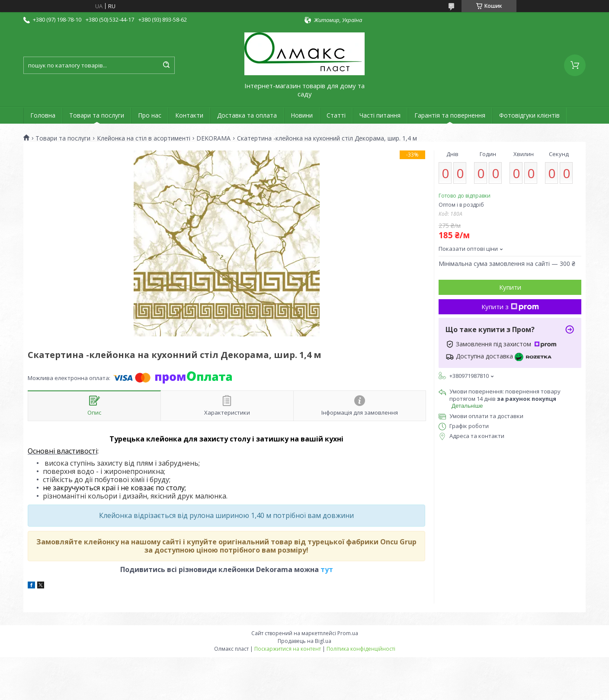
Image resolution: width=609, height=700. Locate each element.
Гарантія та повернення (450, 115)
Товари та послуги (97, 115)
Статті (336, 115)
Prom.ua (348, 633)
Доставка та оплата (247, 115)
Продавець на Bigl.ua (304, 641)
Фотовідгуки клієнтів (529, 115)
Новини (302, 115)
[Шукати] (166, 65)
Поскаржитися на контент (288, 649)
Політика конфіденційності (361, 649)
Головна (43, 115)
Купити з (510, 307)
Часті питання (380, 115)
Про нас (150, 115)
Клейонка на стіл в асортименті (144, 138)
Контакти (189, 115)
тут (327, 569)
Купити (510, 287)
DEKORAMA (213, 138)
